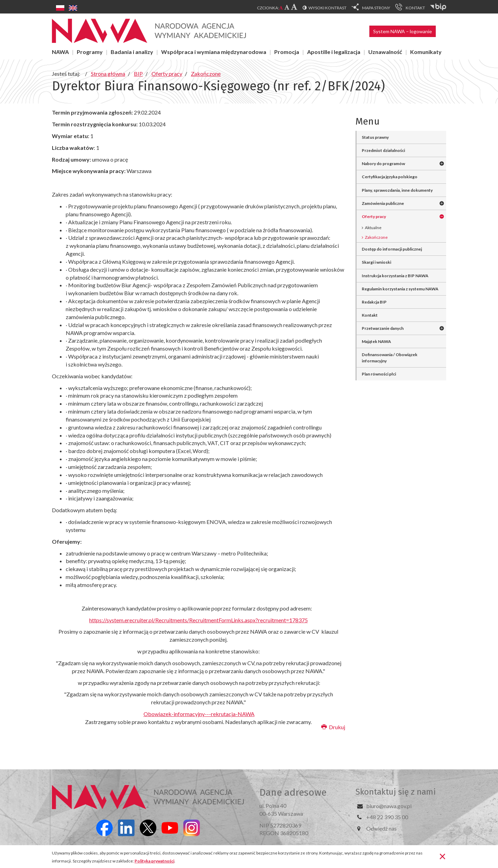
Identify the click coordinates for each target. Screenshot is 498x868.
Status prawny (375, 137)
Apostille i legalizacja (334, 52)
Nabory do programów (383, 164)
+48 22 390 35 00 (387, 817)
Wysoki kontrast (328, 8)
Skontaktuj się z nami (396, 792)
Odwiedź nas (381, 828)
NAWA (60, 52)
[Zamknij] (442, 856)
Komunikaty (426, 52)
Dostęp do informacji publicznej (392, 249)
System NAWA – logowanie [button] (403, 31)
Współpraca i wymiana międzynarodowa (214, 52)
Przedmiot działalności (383, 150)
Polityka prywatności (154, 861)
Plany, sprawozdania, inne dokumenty (397, 190)
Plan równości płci (379, 374)
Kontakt (370, 315)
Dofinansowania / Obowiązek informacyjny (390, 358)
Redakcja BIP (374, 302)
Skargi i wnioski (376, 262)
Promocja (287, 52)
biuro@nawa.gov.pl (389, 806)
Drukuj (333, 727)
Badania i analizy (132, 52)
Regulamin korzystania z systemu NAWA (400, 289)
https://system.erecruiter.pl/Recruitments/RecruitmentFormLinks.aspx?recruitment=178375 (199, 620)
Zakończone (376, 237)
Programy (90, 52)
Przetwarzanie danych (383, 328)
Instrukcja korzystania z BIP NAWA (395, 276)
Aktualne (373, 228)
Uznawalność (385, 52)
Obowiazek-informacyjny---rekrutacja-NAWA (199, 714)
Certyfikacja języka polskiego (390, 177)
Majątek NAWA (376, 341)
